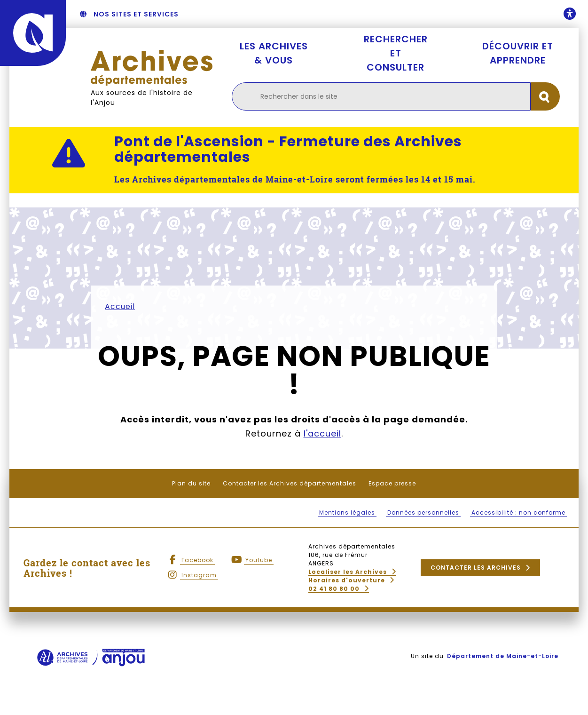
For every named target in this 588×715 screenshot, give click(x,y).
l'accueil (322, 433)
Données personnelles (423, 512)
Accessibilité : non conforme (518, 512)
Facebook (197, 560)
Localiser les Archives (348, 572)
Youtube (259, 560)
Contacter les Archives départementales (290, 483)
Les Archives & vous (274, 53)
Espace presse (392, 483)
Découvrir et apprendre (518, 53)
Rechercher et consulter (396, 53)
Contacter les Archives (476, 568)
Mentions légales (347, 512)
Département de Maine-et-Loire (503, 656)
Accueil (120, 306)
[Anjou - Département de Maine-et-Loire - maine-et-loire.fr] (33, 33)
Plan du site (191, 483)
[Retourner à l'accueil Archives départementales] (152, 68)
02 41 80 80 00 (334, 589)
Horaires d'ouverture (347, 580)
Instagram (199, 575)
